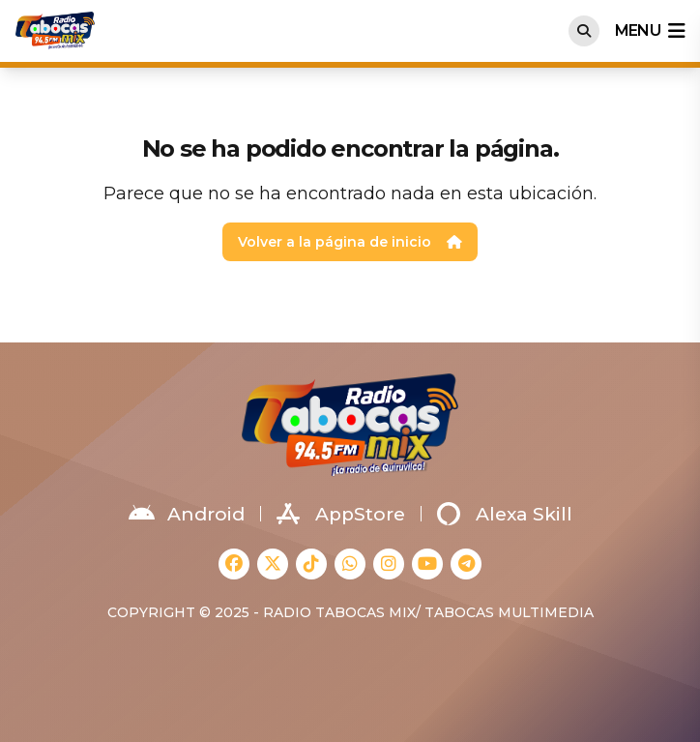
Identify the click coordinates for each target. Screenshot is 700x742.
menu (650, 31)
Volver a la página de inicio (350, 242)
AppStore (341, 514)
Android (187, 514)
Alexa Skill (505, 514)
